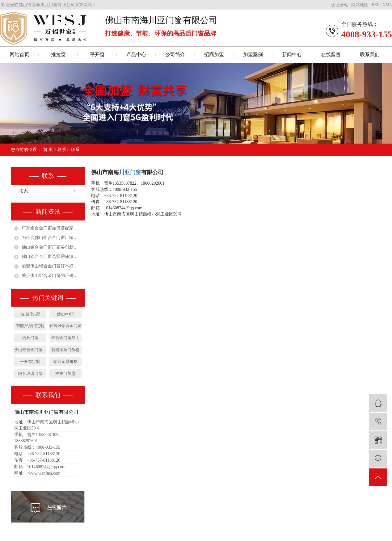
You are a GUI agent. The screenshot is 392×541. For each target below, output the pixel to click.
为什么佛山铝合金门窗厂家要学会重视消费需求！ (52, 238)
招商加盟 (214, 55)
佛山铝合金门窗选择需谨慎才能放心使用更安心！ (52, 256)
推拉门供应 (30, 314)
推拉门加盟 (65, 373)
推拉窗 (58, 55)
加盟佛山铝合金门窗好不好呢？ (52, 266)
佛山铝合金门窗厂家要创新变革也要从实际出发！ (52, 247)
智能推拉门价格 (65, 350)
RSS (375, 5)
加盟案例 (253, 55)
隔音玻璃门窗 (30, 373)
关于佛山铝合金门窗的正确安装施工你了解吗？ (52, 276)
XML (387, 5)
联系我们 (370, 55)
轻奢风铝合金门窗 (65, 326)
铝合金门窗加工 (65, 338)
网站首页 (19, 55)
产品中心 (136, 55)
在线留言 (331, 55)
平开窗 (97, 55)
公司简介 (175, 55)
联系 (62, 150)
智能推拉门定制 (30, 326)
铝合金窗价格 (65, 361)
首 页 (48, 150)
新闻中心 (292, 55)
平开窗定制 (30, 361)
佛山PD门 (65, 314)
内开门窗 (30, 338)
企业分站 (340, 5)
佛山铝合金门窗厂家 (30, 350)
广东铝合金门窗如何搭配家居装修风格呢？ (52, 228)
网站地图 (360, 5)
